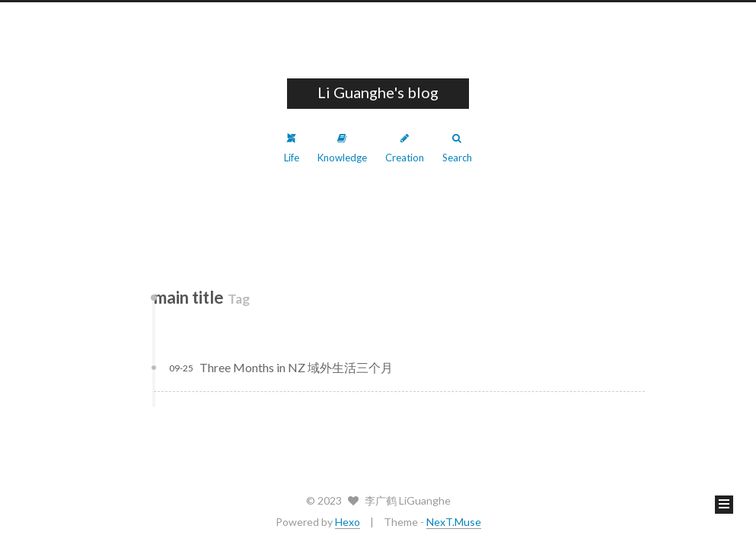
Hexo (348, 522)
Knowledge (342, 148)
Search (457, 148)
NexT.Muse (454, 522)
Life (292, 148)
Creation (405, 148)
